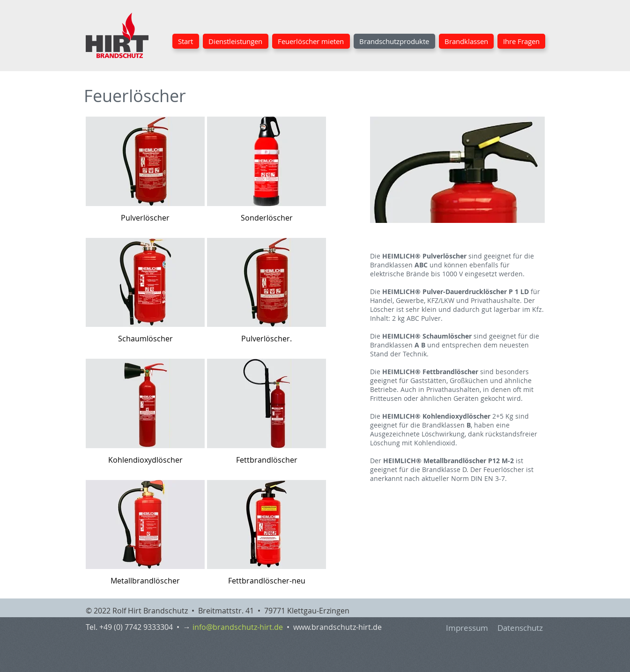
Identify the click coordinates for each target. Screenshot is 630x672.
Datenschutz (520, 628)
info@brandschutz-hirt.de (238, 627)
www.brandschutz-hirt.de (337, 627)
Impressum (467, 628)
